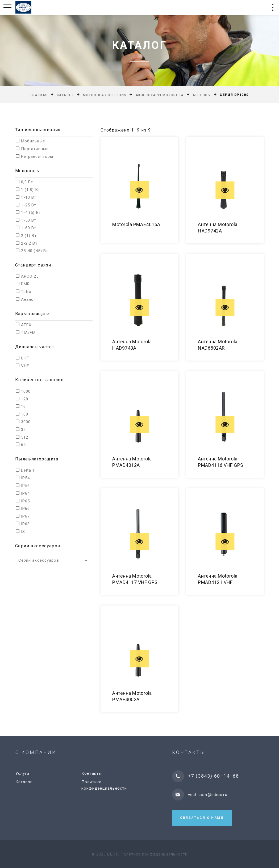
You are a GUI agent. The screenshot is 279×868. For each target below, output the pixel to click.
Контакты (95, 773)
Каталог (65, 95)
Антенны (202, 95)
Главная (39, 95)
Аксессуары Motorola (160, 95)
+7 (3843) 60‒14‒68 (219, 776)
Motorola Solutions (105, 95)
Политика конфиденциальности (154, 854)
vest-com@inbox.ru (213, 795)
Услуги (26, 773)
